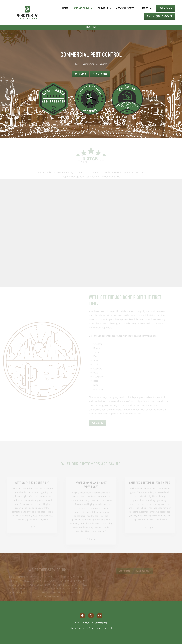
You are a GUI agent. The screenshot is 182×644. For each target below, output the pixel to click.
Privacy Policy (88, 623)
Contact (98, 623)
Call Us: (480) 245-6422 (160, 16)
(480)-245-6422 (100, 74)
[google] (82, 616)
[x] (91, 616)
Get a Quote (166, 8)
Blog (105, 623)
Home (65, 8)
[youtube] (100, 616)
